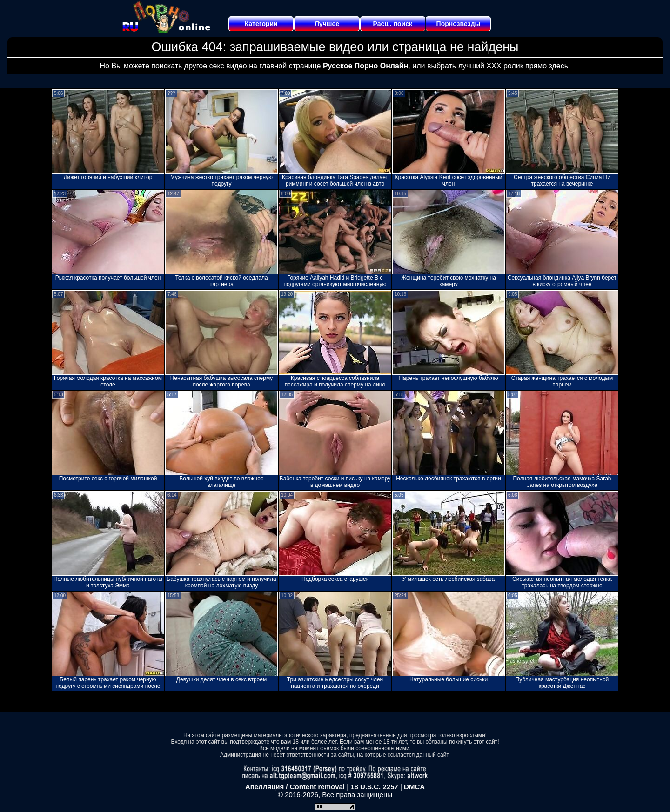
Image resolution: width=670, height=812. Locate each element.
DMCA (414, 787)
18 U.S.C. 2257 (374, 787)
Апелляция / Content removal (295, 787)
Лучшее (327, 24)
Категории (261, 24)
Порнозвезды (459, 24)
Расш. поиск (392, 24)
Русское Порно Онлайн (365, 66)
